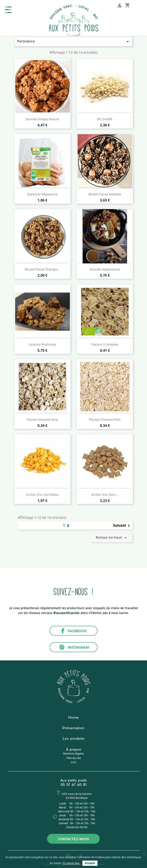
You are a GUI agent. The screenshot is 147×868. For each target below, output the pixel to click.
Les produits (74, 738)
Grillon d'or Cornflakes (42, 495)
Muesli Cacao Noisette (105, 194)
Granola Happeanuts (105, 269)
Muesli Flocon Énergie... (42, 269)
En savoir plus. (71, 863)
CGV (73, 763)
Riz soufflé (105, 119)
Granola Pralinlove (42, 344)
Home (74, 717)
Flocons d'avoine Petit (105, 419)
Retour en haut (112, 538)
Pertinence (74, 41)
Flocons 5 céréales (105, 344)
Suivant (122, 526)
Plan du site (74, 758)
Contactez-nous (74, 839)
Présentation (73, 728)
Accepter (90, 863)
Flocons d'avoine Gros (42, 419)
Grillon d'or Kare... (105, 495)
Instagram (73, 647)
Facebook (74, 631)
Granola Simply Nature (42, 119)
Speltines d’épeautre (42, 194)
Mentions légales (73, 754)
